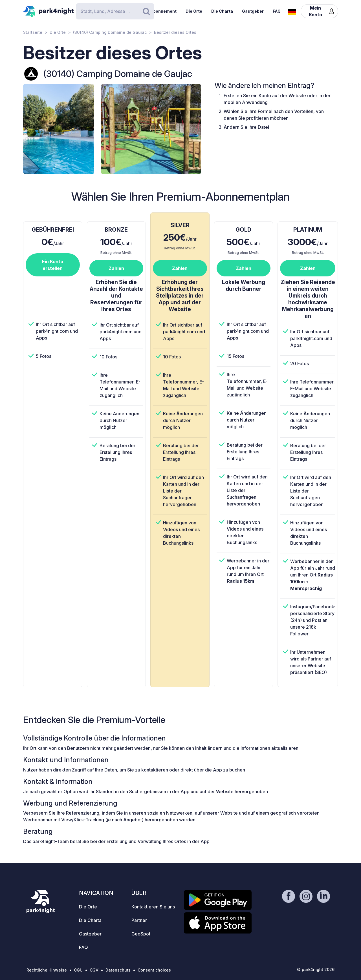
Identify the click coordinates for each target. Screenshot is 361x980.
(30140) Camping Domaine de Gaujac (110, 32)
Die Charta (222, 11)
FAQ (277, 11)
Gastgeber (253, 11)
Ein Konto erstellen (53, 265)
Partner (139, 920)
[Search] (115, 11)
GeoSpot (141, 934)
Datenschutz (118, 970)
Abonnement (163, 11)
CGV (94, 970)
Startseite (33, 32)
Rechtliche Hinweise (47, 970)
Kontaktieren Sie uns (153, 907)
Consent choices (154, 970)
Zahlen (116, 268)
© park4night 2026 (316, 969)
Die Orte (194, 11)
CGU (78, 970)
